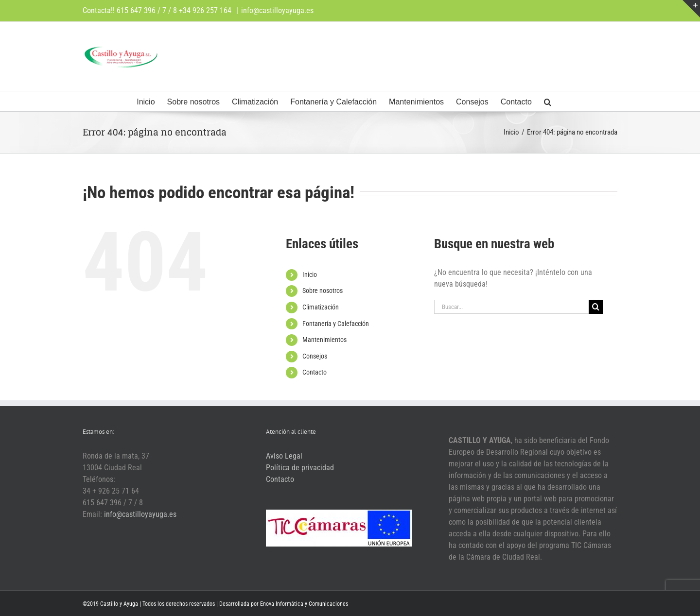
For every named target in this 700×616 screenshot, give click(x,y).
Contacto (315, 372)
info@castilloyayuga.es (277, 10)
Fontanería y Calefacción (336, 324)
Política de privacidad (300, 468)
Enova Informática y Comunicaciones (304, 604)
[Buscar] (596, 307)
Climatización (321, 307)
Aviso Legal (284, 456)
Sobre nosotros (323, 291)
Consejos (315, 356)
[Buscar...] (511, 307)
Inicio (310, 274)
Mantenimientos (324, 340)
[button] (548, 101)
